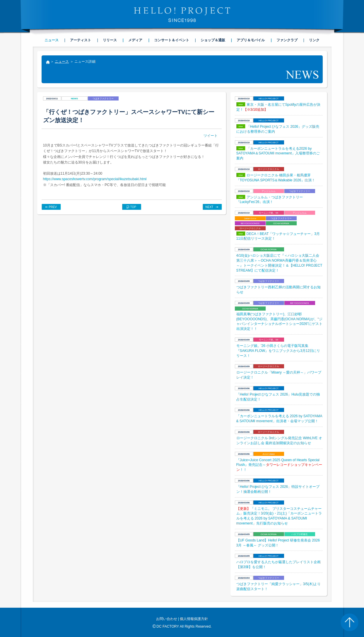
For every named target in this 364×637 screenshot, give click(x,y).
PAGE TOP (349, 622)
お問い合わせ (167, 619)
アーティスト (81, 40)
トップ (47, 63)
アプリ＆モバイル (251, 40)
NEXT (210, 207)
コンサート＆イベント (172, 40)
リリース (110, 40)
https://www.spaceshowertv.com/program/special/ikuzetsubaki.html (95, 179)
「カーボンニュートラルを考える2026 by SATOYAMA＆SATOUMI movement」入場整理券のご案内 (278, 154)
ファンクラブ (287, 40)
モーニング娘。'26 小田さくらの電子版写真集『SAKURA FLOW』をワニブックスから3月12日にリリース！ (278, 351)
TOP (133, 207)
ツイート (211, 136)
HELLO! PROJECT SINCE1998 (182, 15)
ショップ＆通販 (213, 40)
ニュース (62, 62)
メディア (135, 40)
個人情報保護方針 (194, 619)
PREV (53, 207)
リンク (314, 40)
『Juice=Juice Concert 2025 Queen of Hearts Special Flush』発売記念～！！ (279, 465)
